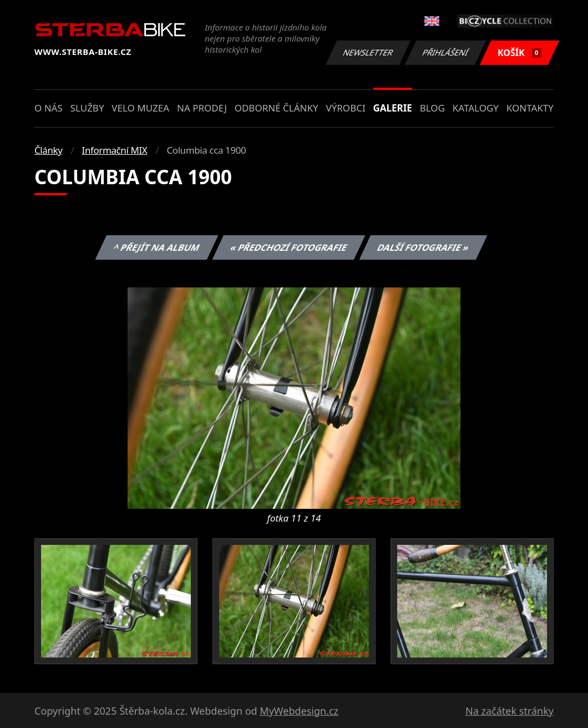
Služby (87, 108)
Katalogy (476, 108)
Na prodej (202, 108)
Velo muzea (140, 108)
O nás (49, 108)
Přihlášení (445, 52)
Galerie (393, 108)
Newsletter (368, 52)
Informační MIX (115, 150)
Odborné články (277, 108)
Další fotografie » (424, 247)
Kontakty (530, 108)
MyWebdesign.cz (299, 711)
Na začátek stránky (510, 711)
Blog (432, 108)
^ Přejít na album (157, 247)
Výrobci (345, 108)
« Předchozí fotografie (288, 247)
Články (49, 150)
